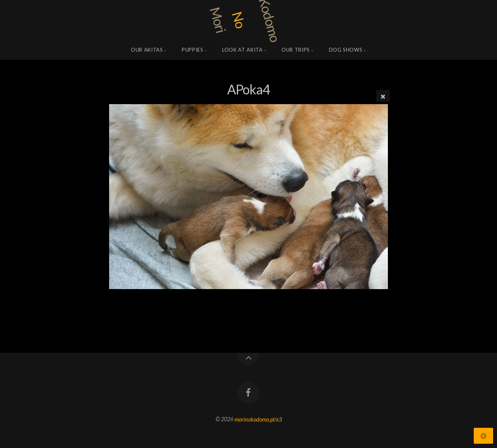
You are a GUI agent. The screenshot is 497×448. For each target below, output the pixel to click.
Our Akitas (147, 50)
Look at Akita (242, 50)
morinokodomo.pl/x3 (258, 419)
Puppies (193, 50)
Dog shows (346, 50)
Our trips (296, 50)
